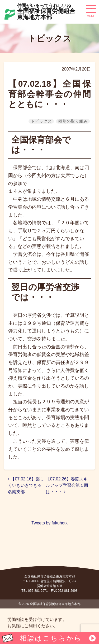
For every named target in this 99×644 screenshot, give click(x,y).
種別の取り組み (73, 121)
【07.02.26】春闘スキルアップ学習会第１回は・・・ (67, 485)
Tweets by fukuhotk (49, 523)
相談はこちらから (51, 638)
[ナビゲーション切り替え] (91, 11)
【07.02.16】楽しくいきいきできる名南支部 (26, 485)
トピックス (41, 121)
